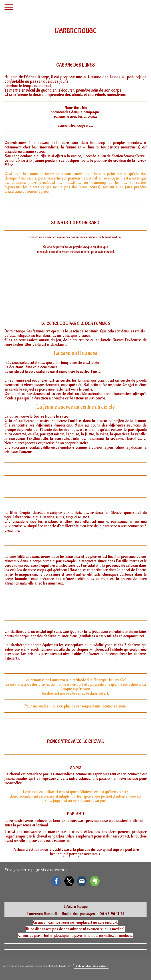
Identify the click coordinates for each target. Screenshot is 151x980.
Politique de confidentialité (40, 966)
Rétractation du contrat (91, 966)
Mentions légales (13, 966)
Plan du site (64, 966)
